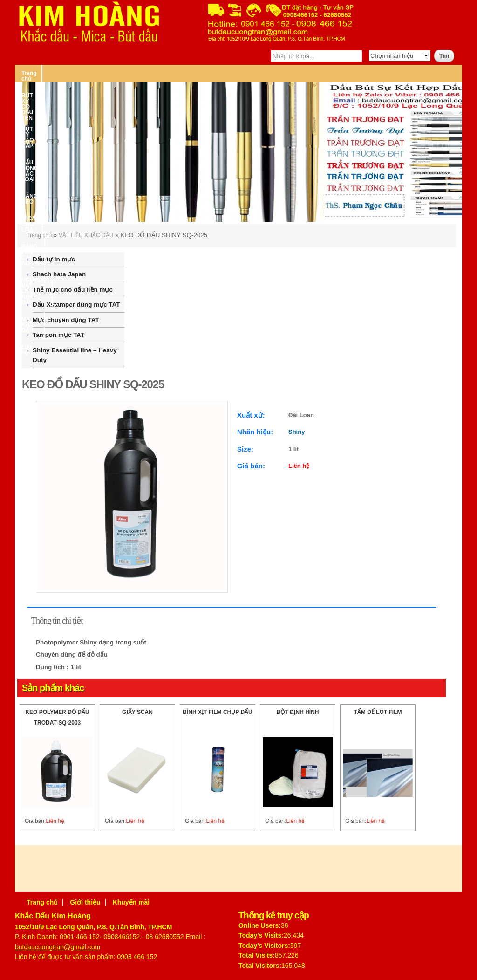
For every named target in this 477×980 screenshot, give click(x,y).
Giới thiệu (85, 902)
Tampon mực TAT (58, 335)
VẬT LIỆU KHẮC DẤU (86, 235)
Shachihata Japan (59, 274)
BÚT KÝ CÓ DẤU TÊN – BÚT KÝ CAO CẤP (116, 73)
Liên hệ (183, 90)
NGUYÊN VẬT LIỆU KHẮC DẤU (62, 90)
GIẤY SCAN (137, 712)
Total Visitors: (260, 966)
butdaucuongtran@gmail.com (58, 947)
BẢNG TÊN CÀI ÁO (383, 73)
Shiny (296, 432)
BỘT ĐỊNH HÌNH (298, 712)
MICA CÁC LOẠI (323, 73)
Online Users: (260, 925)
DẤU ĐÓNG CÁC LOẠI (214, 73)
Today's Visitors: (264, 946)
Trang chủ (35, 73)
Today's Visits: (261, 935)
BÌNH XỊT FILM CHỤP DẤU (217, 712)
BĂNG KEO (272, 73)
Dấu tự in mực (54, 259)
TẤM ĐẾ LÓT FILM (378, 712)
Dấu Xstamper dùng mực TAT (76, 305)
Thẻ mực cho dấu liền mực (73, 290)
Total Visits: (257, 955)
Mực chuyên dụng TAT (66, 320)
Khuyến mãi (131, 902)
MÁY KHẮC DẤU (138, 90)
